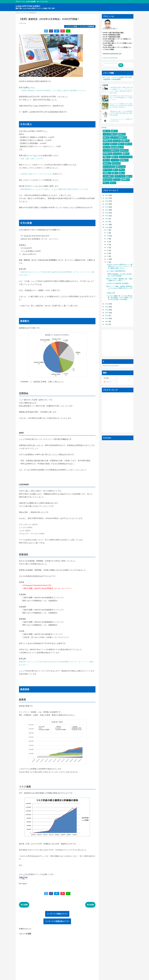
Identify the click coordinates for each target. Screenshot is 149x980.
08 (108, 250)
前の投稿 (90, 905)
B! (57, 31)
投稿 (106, 378)
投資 (105, 138)
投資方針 (106, 163)
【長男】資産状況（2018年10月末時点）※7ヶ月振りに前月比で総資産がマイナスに (54, 91)
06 (108, 244)
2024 (107, 318)
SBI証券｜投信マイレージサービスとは (36, 174)
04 (108, 239)
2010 (107, 207)
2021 (107, 310)
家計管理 (106, 154)
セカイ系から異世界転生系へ (116, 271)
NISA (105, 147)
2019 (107, 304)
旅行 (105, 144)
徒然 (105, 131)
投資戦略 (124, 180)
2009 (107, 204)
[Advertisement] (118, 343)
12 (108, 262)
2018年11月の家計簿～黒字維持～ (118, 283)
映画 (113, 157)
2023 (107, 315)
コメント (108, 382)
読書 (113, 131)
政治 (112, 144)
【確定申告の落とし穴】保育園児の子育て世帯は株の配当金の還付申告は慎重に (121, 113)
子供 (121, 170)
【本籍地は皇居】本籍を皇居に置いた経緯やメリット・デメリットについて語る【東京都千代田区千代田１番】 (121, 90)
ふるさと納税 (107, 176)
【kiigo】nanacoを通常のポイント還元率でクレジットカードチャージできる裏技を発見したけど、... (119, 266)
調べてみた (107, 170)
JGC (112, 183)
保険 (125, 154)
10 (108, 256)
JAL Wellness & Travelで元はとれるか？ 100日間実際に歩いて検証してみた (121, 98)
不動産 (105, 157)
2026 (107, 324)
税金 (120, 144)
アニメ (116, 180)
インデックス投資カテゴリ (57, 914)
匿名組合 (123, 160)
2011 (107, 210)
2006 (107, 195)
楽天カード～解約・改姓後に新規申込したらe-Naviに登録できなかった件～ (119, 288)
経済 (127, 144)
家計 (128, 176)
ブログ (115, 141)
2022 (107, 313)
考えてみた (107, 180)
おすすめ (115, 163)
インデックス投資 (71, 26)
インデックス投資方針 (110, 150)
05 (108, 242)
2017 (107, 224)
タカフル (116, 154)
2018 (107, 227)
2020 (107, 307)
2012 (107, 213)
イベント (114, 160)
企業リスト (119, 167)
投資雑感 (106, 173)
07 (108, 247)
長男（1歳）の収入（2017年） (32, 159)
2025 (107, 321)
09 (108, 253)
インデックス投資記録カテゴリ (57, 921)
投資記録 (106, 141)
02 (108, 233)
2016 (107, 222)
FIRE (105, 183)
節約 (121, 173)
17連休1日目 (111, 293)
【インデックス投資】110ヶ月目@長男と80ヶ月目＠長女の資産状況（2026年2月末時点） (121, 105)
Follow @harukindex (110, 58)
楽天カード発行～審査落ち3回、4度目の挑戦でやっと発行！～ (119, 280)
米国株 (124, 141)
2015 (107, 219)
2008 (107, 201)
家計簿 (120, 134)
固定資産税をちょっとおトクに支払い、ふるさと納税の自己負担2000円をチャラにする (54, 189)
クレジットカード (125, 157)
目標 (114, 173)
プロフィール (20, 2)
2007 (107, 198)
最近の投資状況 (116, 147)
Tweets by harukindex (111, 366)
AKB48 (123, 150)
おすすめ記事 (31, 2)
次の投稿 (24, 905)
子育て (105, 160)
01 (108, 230)
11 (108, 259)
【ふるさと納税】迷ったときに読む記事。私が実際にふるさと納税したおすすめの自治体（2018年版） (119, 298)
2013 (107, 216)
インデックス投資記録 (87, 26)
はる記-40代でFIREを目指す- (28, 6)
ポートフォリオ (42, 2)
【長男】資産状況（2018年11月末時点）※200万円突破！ (119, 275)
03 (108, 236)
